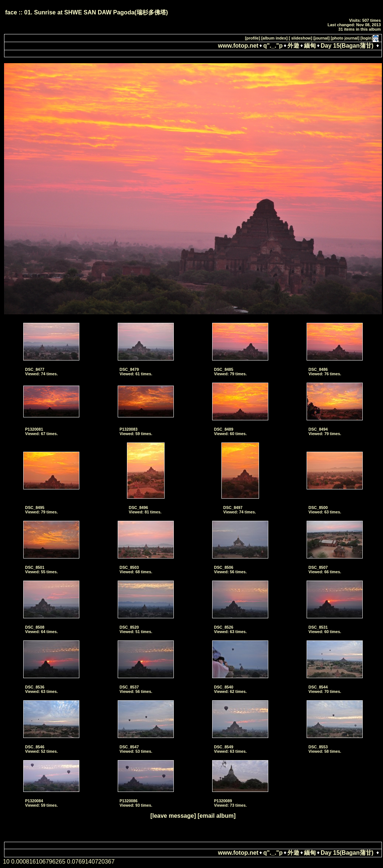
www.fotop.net (238, 46)
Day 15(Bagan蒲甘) (347, 46)
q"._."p (273, 46)
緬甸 (310, 46)
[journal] (321, 38)
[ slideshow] (301, 38)
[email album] (216, 816)
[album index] (275, 38)
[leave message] (173, 816)
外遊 (293, 46)
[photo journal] (345, 38)
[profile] (253, 38)
